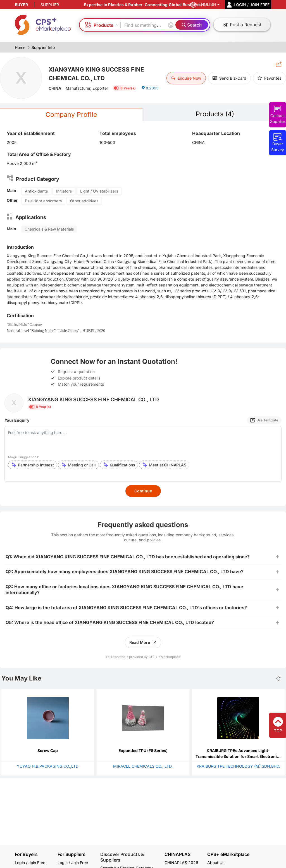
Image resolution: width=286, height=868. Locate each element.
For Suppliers (71, 854)
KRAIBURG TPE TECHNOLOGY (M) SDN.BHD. (238, 766)
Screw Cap (48, 751)
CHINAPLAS (177, 854)
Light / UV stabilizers (99, 191)
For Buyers (26, 854)
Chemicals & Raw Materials (49, 229)
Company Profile (71, 115)
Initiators (64, 191)
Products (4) (215, 114)
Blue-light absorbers (43, 201)
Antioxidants (36, 191)
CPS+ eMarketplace (228, 854)
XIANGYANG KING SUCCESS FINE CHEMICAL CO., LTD (99, 73)
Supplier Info (43, 47)
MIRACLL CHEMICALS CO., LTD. (143, 766)
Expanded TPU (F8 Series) (143, 751)
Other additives (84, 201)
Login (63, 863)
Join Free (80, 863)
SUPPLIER (50, 5)
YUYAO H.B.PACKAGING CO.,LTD (48, 766)
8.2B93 (150, 89)
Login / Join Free (30, 863)
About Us (216, 863)
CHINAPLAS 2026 (181, 863)
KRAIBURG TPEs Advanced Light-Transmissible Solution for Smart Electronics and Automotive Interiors (238, 757)
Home (20, 47)
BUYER (21, 5)
